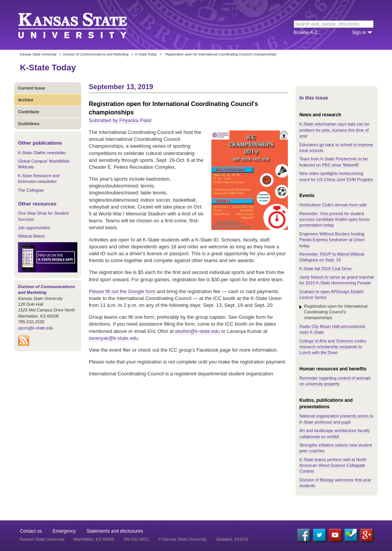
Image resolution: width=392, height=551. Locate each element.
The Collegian (31, 190)
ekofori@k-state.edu (197, 331)
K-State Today (146, 54)
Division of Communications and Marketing (96, 54)
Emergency (64, 531)
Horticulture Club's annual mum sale (333, 205)
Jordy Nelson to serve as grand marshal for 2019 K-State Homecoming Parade (336, 280)
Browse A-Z (305, 33)
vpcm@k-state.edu (36, 328)
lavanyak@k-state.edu (114, 338)
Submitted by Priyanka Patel (120, 120)
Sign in (359, 33)
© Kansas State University (183, 539)
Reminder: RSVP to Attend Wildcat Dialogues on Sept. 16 (332, 257)
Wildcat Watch (31, 236)
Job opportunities (34, 228)
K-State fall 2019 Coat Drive (325, 269)
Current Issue (32, 88)
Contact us (31, 531)
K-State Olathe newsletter (42, 153)
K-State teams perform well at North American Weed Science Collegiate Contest (333, 465)
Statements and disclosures (115, 531)
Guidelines (29, 124)
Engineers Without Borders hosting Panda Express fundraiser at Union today (332, 240)
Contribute (29, 112)
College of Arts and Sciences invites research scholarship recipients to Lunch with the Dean (333, 347)
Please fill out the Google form (122, 291)
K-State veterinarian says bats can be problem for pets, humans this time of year (334, 130)
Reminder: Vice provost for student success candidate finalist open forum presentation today (334, 219)
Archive (26, 100)
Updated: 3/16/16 (232, 539)
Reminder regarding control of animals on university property (335, 381)
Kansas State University (82, 25)
